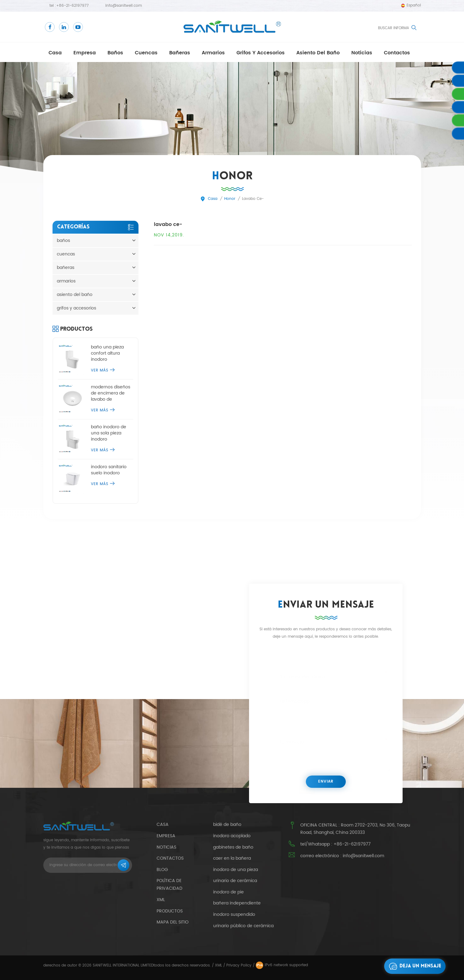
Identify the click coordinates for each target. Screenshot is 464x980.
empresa (85, 53)
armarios (213, 53)
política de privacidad (170, 885)
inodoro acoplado (232, 836)
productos (170, 911)
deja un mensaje (413, 966)
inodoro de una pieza (236, 870)
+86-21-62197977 (72, 6)
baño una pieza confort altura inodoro (107, 353)
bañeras (180, 53)
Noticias (362, 53)
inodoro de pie (228, 892)
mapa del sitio (173, 922)
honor (230, 199)
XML (218, 965)
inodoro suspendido (234, 915)
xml (161, 900)
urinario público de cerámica (243, 926)
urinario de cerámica (235, 881)
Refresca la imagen (335, 789)
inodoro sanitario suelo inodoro (109, 470)
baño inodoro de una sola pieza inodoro (109, 433)
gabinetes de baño (233, 847)
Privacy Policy (239, 965)
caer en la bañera (232, 858)
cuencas (146, 53)
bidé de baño (227, 825)
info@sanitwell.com (124, 6)
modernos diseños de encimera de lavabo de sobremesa (111, 393)
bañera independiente (237, 903)
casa (55, 53)
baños (115, 53)
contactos (397, 53)
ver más (103, 370)
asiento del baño (318, 53)
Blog (162, 870)
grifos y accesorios (261, 53)
